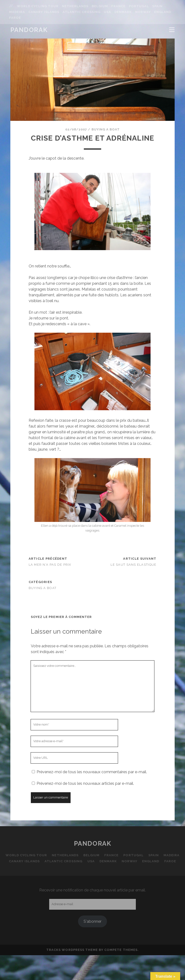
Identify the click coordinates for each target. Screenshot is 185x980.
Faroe (15, 18)
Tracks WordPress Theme (72, 950)
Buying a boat (106, 129)
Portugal (139, 6)
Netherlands (75, 6)
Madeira (17, 12)
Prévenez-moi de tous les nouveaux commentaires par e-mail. (92, 772)
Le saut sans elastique (133, 565)
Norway (143, 12)
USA (107, 12)
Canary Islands (44, 12)
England (163, 12)
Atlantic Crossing (82, 12)
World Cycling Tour (38, 6)
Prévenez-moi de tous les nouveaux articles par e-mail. (85, 783)
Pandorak (29, 30)
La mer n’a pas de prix (50, 565)
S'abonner (92, 921)
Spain (157, 6)
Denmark (123, 12)
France (118, 6)
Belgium (100, 6)
